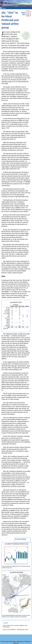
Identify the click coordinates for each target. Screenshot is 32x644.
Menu (4, 8)
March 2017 (26, 13)
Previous (5, 625)
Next (4, 630)
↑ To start (5, 623)
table (3, 295)
